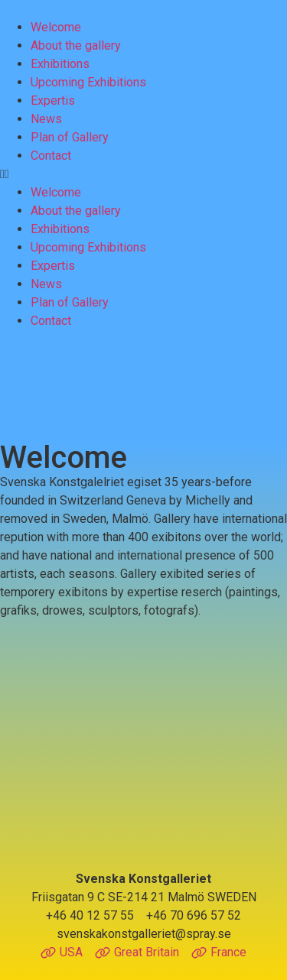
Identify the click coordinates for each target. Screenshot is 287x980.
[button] (143, 174)
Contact (51, 156)
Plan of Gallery (70, 137)
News (46, 119)
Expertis (53, 101)
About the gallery (76, 45)
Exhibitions (60, 64)
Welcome (56, 27)
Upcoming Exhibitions (88, 82)
